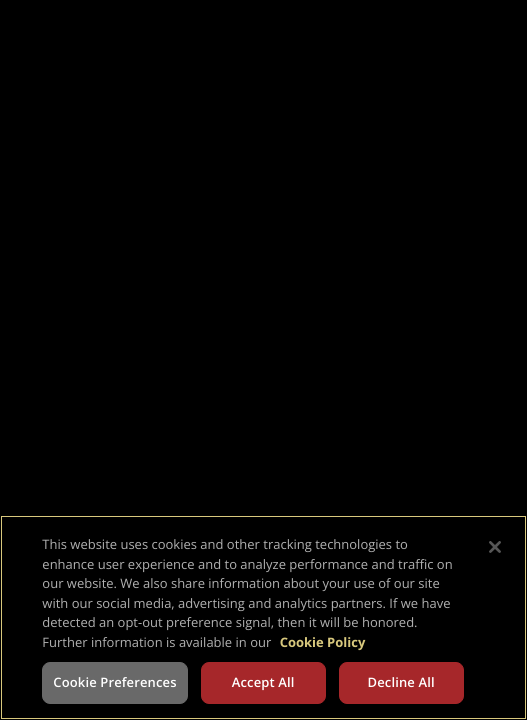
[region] (263, 617)
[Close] (495, 547)
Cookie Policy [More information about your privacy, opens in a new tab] (323, 642)
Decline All (401, 682)
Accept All (263, 682)
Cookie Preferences (114, 682)
